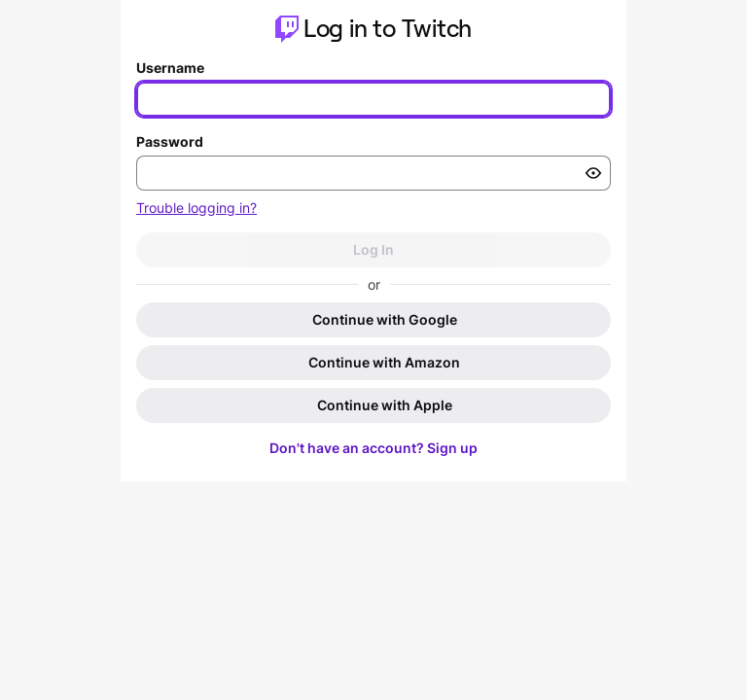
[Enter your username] (373, 99)
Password (170, 141)
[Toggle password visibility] (593, 173)
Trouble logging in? (196, 208)
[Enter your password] (373, 173)
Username (170, 68)
